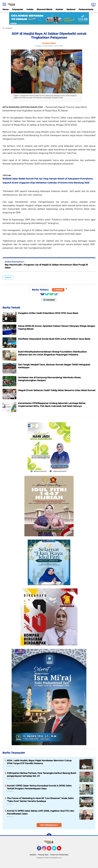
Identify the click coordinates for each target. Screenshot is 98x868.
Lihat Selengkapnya (49, 825)
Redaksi (33, 855)
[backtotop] (49, 836)
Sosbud (8, 277)
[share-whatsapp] (51, 293)
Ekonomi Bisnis (44, 9)
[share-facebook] (42, 293)
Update (58, 290)
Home (6, 9)
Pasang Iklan (43, 855)
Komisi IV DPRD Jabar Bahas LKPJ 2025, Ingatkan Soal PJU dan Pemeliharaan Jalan (41, 812)
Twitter (55, 849)
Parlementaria (86, 9)
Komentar (49, 300)
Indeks (30, 9)
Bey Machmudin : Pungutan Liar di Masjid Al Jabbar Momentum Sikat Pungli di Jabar (46, 266)
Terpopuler (18, 9)
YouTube (61, 849)
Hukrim (59, 9)
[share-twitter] (47, 293)
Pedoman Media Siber (59, 855)
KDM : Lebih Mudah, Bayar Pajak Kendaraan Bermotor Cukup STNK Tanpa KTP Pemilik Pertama (39, 762)
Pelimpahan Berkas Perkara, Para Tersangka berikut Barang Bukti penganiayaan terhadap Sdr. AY (42, 774)
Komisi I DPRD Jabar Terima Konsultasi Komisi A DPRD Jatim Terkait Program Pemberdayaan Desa (39, 787)
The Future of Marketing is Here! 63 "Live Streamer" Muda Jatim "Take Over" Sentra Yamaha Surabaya (40, 800)
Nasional (71, 9)
